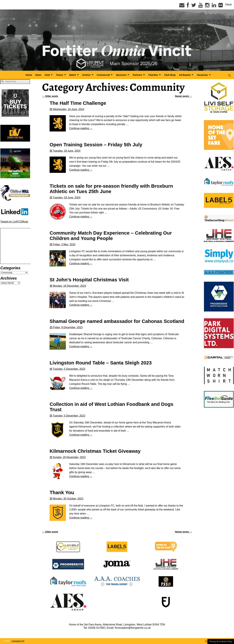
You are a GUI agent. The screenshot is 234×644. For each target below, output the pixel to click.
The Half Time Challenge (78, 103)
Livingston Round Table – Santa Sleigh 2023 (101, 363)
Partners (137, 75)
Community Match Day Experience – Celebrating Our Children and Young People (111, 236)
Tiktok (228, 5)
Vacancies (202, 75)
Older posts (50, 96)
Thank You (62, 492)
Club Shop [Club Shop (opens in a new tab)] (170, 75)
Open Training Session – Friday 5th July (96, 145)
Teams (60, 75)
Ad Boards (185, 75)
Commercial (103, 75)
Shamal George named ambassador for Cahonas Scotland (117, 321)
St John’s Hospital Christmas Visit (89, 280)
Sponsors (121, 75)
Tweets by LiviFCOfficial (14, 222)
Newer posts (183, 96)
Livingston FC (18, 641)
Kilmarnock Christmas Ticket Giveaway (95, 451)
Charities (153, 75)
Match (73, 75)
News (38, 75)
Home (29, 75)
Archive (86, 75)
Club (47, 75)
